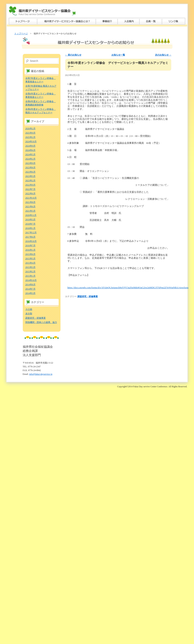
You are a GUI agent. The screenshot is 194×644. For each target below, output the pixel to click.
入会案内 (129, 21)
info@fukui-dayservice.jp (41, 374)
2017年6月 (30, 237)
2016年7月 (30, 246)
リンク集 (174, 21)
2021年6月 (30, 207)
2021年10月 (31, 198)
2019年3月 (30, 220)
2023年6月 (30, 172)
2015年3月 (30, 267)
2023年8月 (30, 168)
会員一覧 (151, 21)
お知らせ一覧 (118, 55)
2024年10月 (31, 142)
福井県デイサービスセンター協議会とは (67, 21)
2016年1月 (30, 250)
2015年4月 (30, 263)
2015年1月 (30, 276)
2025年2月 (30, 137)
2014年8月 (30, 285)
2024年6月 (30, 150)
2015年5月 (30, 259)
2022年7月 (30, 189)
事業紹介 (107, 21)
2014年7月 (30, 289)
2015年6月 (30, 254)
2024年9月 (30, 146)
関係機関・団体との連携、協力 (41, 322)
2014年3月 (30, 293)
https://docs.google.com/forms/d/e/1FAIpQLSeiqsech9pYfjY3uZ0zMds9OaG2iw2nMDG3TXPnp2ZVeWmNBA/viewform (128, 288)
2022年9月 (30, 185)
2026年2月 (30, 129)
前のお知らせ (73, 55)
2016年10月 (31, 241)
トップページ (23, 21)
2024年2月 (30, 159)
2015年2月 (30, 272)
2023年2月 (30, 181)
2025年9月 (30, 133)
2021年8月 (30, 202)
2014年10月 (31, 280)
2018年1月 (30, 228)
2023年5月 (30, 176)
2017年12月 (31, 233)
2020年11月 (31, 215)
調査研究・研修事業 (88, 296)
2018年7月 (30, 224)
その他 (29, 309)
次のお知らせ (163, 55)
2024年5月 (30, 155)
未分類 (29, 314)
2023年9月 (30, 163)
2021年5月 (30, 211)
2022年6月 (30, 194)
